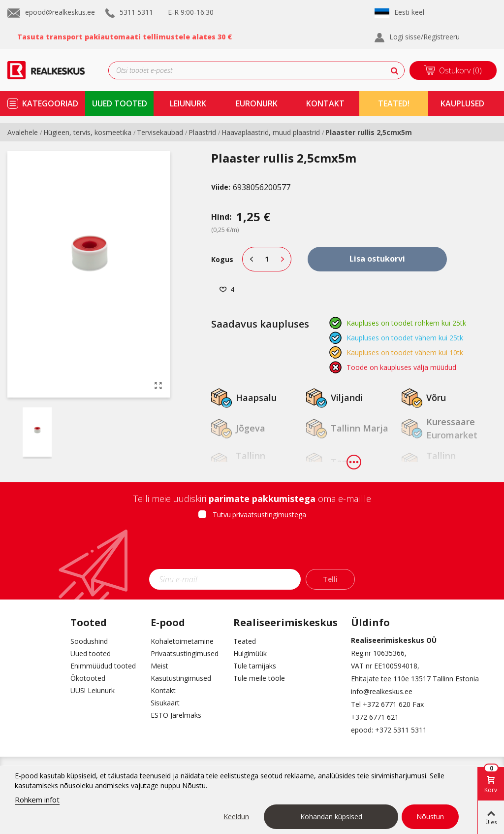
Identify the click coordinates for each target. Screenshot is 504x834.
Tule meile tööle (259, 678)
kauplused (462, 103)
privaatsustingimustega (269, 515)
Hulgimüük (250, 653)
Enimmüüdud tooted (103, 666)
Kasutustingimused (181, 678)
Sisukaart (165, 703)
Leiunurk (188, 103)
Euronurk (257, 103)
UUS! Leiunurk (93, 690)
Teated (245, 641)
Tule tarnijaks (255, 666)
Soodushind (89, 641)
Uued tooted (91, 653)
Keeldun (236, 817)
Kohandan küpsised (331, 817)
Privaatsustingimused (185, 653)
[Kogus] (267, 259)
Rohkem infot (37, 800)
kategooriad (50, 103)
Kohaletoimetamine (182, 641)
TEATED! (394, 103)
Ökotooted (88, 678)
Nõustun (430, 817)
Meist (159, 666)
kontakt (325, 103)
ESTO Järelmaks (176, 715)
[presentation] (252, 547)
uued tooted (120, 103)
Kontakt (163, 690)
